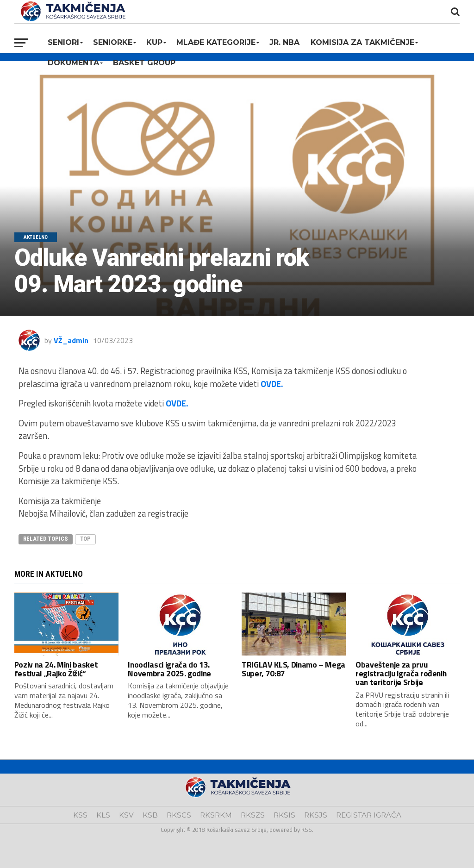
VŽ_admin (71, 340)
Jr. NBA (284, 42)
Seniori (63, 42)
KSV (126, 815)
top (85, 539)
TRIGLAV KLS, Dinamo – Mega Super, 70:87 (293, 669)
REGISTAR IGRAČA (369, 815)
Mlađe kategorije (216, 42)
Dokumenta (73, 63)
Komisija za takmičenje (362, 42)
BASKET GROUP (144, 63)
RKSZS (253, 815)
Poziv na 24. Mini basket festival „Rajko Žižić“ (56, 669)
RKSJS (316, 815)
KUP (154, 42)
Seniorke (113, 42)
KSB (150, 815)
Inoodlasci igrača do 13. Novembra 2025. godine (169, 669)
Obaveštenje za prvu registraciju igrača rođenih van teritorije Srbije (401, 674)
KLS (103, 815)
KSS (80, 815)
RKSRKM (216, 815)
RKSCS (179, 815)
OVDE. (272, 384)
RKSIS (284, 815)
